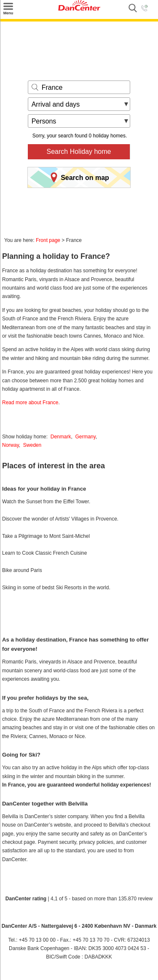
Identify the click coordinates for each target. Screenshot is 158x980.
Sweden (32, 445)
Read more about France (30, 403)
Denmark (61, 437)
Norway (11, 445)
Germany (85, 437)
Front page (48, 240)
